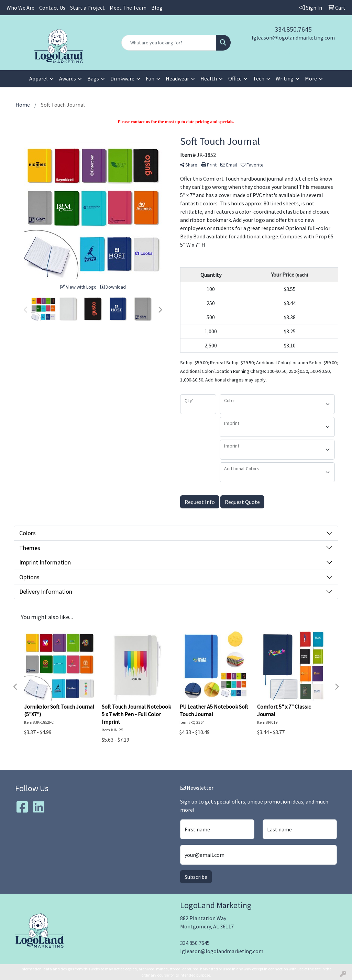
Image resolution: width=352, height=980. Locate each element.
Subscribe (196, 877)
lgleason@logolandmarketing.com (293, 37)
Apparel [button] (38, 78)
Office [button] (235, 78)
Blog (157, 8)
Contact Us (52, 8)
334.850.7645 (293, 29)
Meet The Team (128, 8)
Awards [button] (68, 78)
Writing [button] (285, 78)
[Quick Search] (169, 43)
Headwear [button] (177, 78)
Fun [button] (150, 78)
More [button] (311, 78)
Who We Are (20, 8)
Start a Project (87, 8)
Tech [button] (259, 78)
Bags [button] (93, 78)
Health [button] (209, 78)
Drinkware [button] (122, 78)
